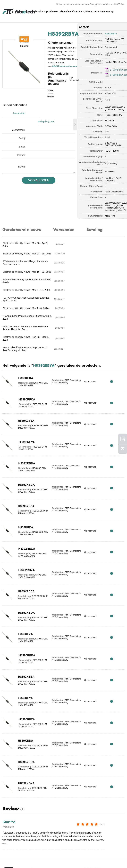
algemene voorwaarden (10, 855)
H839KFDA (25, 329)
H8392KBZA (25, 627)
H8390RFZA (26, 670)
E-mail (22, 137)
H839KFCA (25, 478)
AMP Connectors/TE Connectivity (110, 40)
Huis (59, 4)
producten (68, 4)
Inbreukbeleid (33, 855)
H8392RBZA (25, 521)
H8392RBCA (26, 499)
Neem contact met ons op (100, 11)
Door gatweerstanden (100, 4)
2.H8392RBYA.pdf (114, 74)
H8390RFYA (25, 393)
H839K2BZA (25, 457)
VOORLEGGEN (37, 171)
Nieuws (99, 855)
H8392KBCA (25, 435)
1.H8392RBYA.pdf (114, 69)
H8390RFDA (26, 606)
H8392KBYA (25, 734)
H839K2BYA (25, 371)
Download (67, 11)
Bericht (22, 157)
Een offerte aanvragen (54, 855)
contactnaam (19, 121)
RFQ (114, 332)
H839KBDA (24, 691)
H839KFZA (24, 585)
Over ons (77, 11)
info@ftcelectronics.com (65, 65)
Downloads (116, 855)
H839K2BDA (25, 712)
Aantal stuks (19, 112)
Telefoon (21, 146)
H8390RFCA (26, 350)
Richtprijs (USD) (47, 112)
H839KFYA (24, 648)
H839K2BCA (25, 542)
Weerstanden (81, 4)
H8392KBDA (25, 563)
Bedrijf (22, 129)
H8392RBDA (26, 414)
